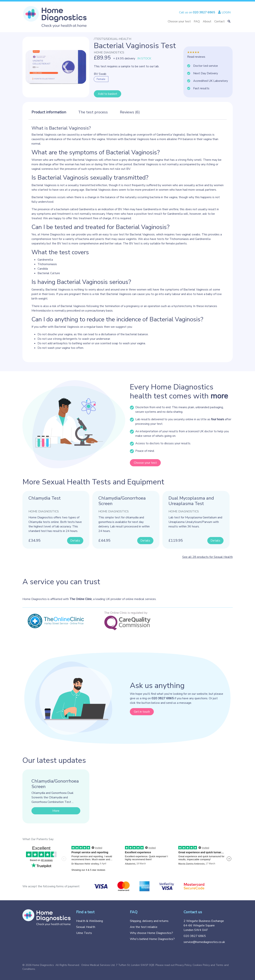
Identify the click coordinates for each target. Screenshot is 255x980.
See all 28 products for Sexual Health (208, 557)
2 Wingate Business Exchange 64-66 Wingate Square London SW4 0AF (204, 925)
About (207, 21)
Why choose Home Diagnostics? (151, 933)
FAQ (197, 21)
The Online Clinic (81, 599)
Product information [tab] (49, 112)
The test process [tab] (93, 112)
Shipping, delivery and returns (149, 921)
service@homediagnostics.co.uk (204, 942)
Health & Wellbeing (90, 921)
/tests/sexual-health (113, 39)
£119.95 (176, 540)
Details (75, 541)
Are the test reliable (144, 927)
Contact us (193, 912)
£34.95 (34, 540)
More (56, 811)
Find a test (85, 912)
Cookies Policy (201, 965)
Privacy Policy (183, 965)
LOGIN (224, 13)
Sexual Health (86, 927)
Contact (219, 21)
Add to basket (108, 94)
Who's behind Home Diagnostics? (152, 939)
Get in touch (142, 712)
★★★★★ (193, 52)
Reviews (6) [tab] (130, 112)
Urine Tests (84, 933)
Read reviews (196, 57)
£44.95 (104, 540)
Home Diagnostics (109, 52)
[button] (229, 21)
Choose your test (179, 21)
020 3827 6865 (195, 936)
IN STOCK (144, 58)
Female (101, 79)
